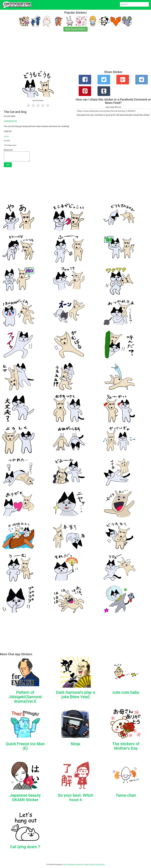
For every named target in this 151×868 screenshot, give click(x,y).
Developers (71, 864)
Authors (87, 864)
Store (92, 864)
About (65, 864)
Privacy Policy (99, 864)
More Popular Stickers (76, 29)
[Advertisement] (75, 52)
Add (8, 165)
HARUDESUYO (10, 121)
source (6, 136)
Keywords (80, 864)
